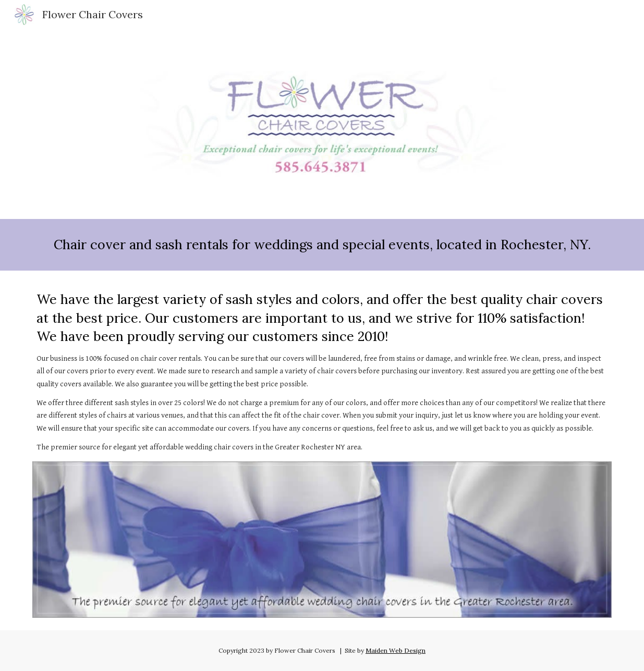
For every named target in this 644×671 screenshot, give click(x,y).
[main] (322, 245)
